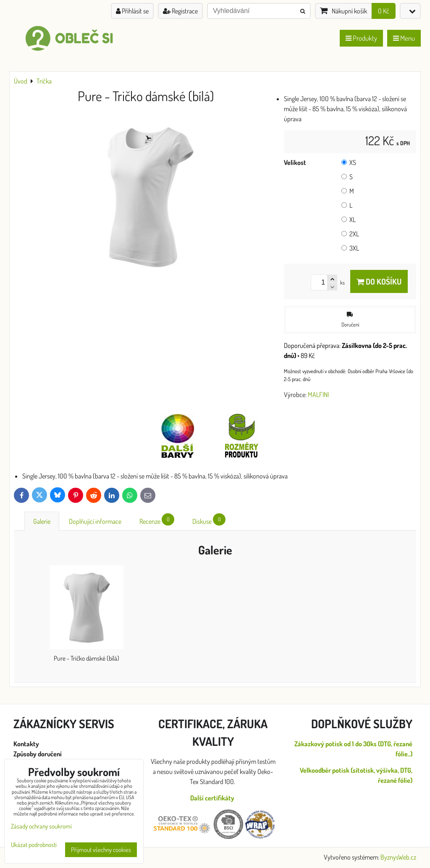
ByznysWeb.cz (398, 857)
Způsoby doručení (38, 754)
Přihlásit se (132, 11)
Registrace (180, 11)
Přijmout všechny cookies (101, 850)
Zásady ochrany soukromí (41, 826)
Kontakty (26, 744)
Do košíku (379, 281)
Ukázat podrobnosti (34, 845)
